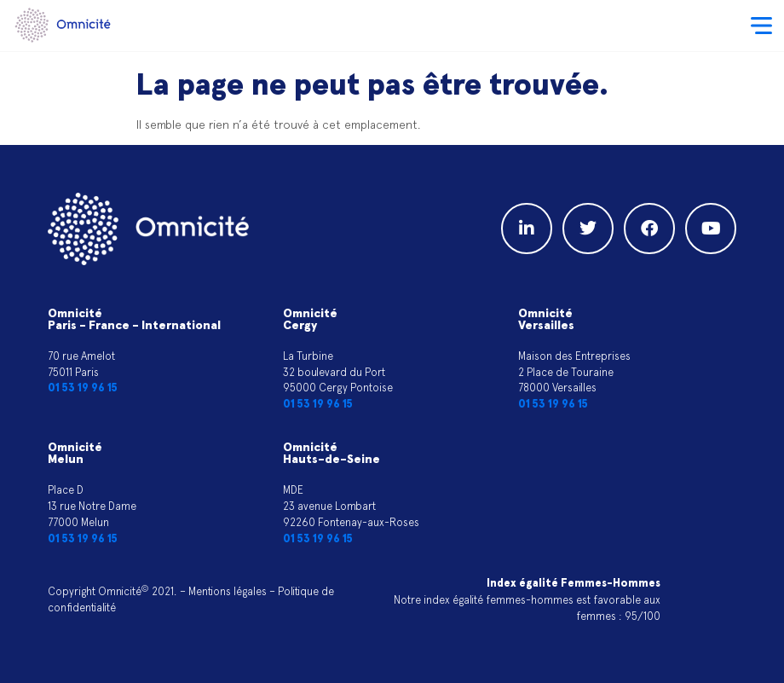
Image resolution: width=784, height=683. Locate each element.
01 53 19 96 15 (83, 388)
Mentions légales (228, 591)
